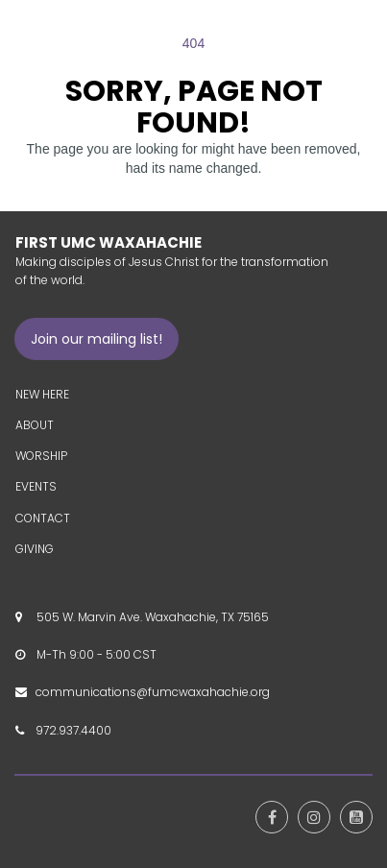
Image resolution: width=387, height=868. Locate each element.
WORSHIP (41, 456)
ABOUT (35, 425)
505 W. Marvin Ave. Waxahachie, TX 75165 (150, 617)
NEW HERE (42, 394)
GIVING (35, 549)
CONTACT (43, 518)
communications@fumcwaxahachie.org (153, 692)
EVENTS (36, 486)
